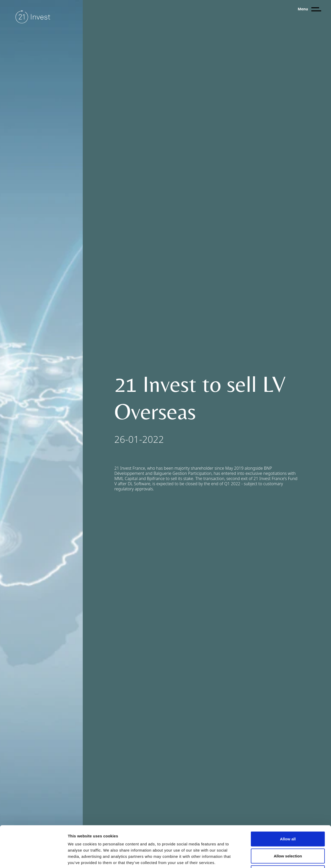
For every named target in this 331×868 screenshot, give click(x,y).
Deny (288, 834)
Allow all (288, 800)
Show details (271, 858)
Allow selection (288, 817)
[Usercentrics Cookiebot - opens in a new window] (33, 858)
